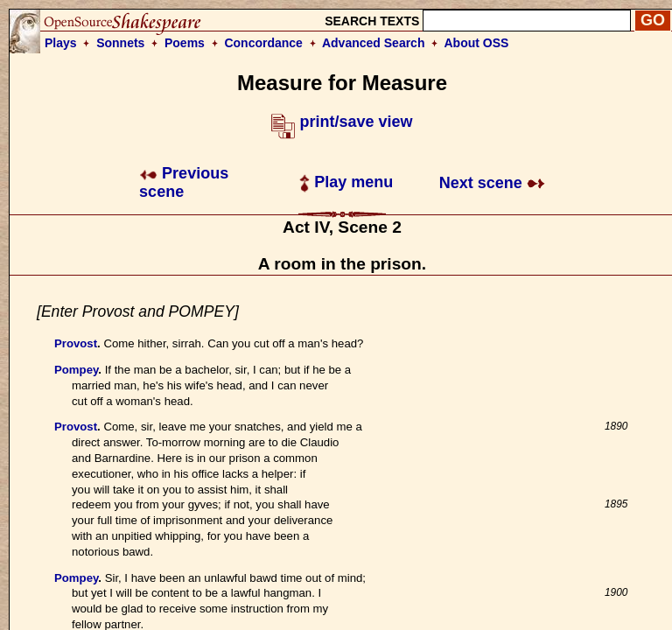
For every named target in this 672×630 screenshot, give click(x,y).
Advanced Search (374, 43)
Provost (76, 343)
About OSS (477, 43)
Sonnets (120, 43)
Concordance (263, 43)
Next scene (492, 183)
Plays (61, 43)
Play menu (346, 182)
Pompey (76, 370)
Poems (185, 43)
